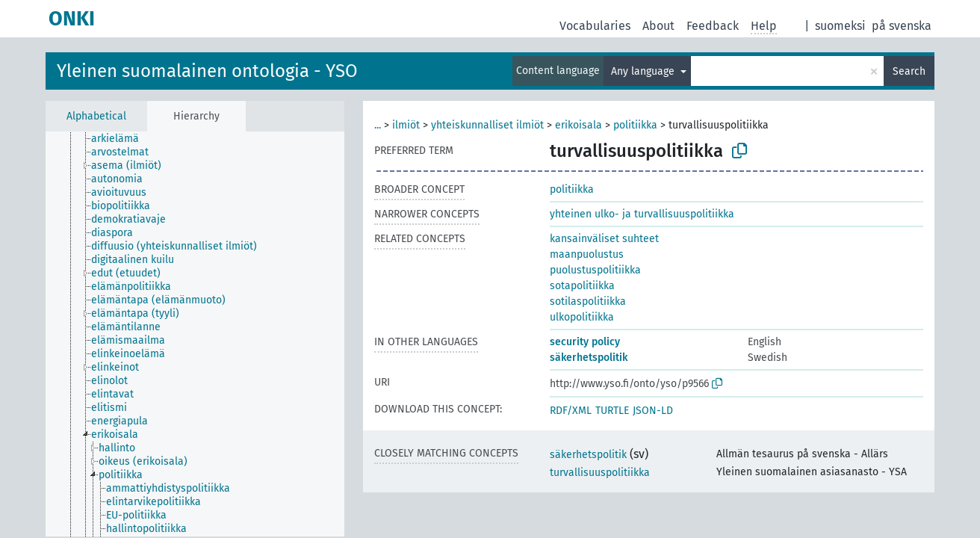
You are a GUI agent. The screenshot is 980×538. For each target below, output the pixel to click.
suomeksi (840, 26)
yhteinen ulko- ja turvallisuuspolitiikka (642, 214)
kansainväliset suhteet (604, 239)
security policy (585, 342)
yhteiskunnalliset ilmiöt (487, 125)
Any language (644, 71)
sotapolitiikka (582, 286)
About (658, 26)
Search (909, 71)
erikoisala (579, 125)
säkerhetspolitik (589, 358)
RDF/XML (571, 411)
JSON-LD (653, 411)
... (378, 125)
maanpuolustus (587, 254)
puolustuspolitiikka (595, 270)
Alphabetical (96, 116)
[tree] (195, 334)
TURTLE (612, 411)
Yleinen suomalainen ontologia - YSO (207, 71)
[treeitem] (121, 139)
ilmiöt (406, 125)
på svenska (902, 26)
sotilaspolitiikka (588, 302)
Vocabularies (595, 26)
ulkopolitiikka (582, 317)
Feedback (713, 26)
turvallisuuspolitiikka (600, 473)
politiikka (635, 125)
